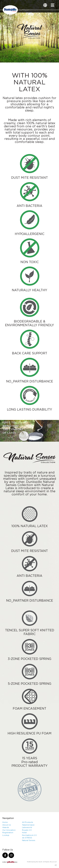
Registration (8, 833)
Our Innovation (9, 830)
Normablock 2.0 (29, 835)
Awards (6, 827)
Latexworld (27, 827)
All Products (28, 822)
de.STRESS (27, 838)
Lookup (6, 835)
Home (5, 822)
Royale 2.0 (27, 830)
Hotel (24, 833)
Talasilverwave (28, 825)
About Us (7, 825)
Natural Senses (29, 840)
